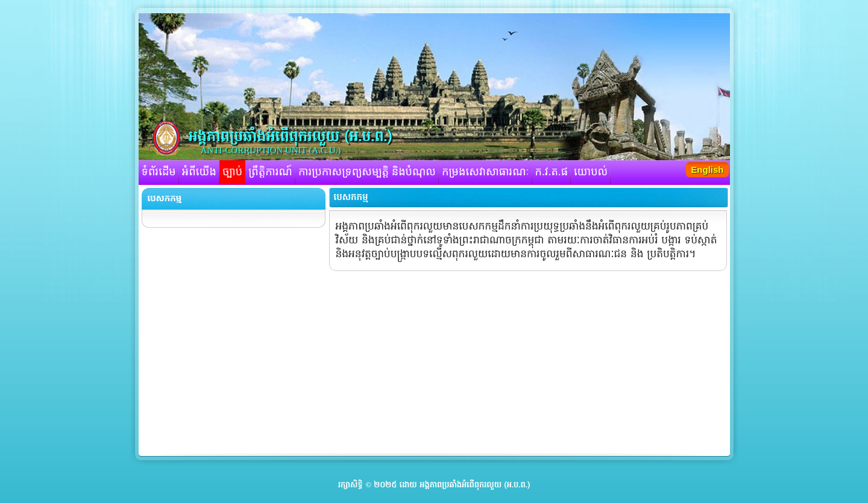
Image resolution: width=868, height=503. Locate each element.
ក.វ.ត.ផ (552, 172)
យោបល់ (591, 172)
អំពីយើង (199, 172)
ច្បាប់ (232, 172)
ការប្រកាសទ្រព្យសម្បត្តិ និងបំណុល (367, 172)
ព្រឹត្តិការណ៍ (270, 172)
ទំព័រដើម (159, 172)
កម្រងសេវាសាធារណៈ (486, 172)
